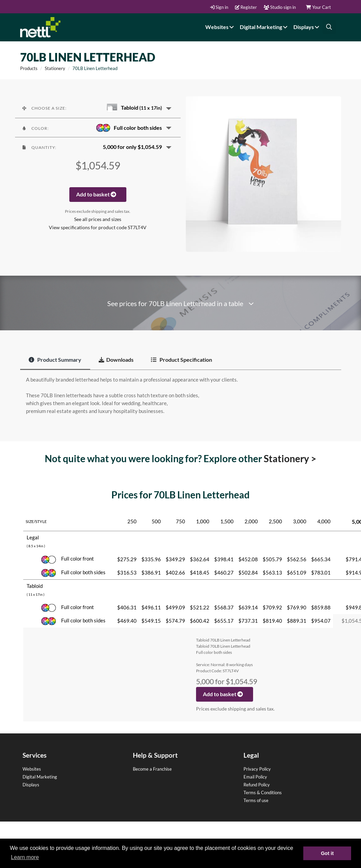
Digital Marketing (265, 27)
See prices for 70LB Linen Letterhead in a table (180, 304)
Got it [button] (327, 853)
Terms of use (256, 800)
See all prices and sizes (98, 219)
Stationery (55, 68)
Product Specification (182, 360)
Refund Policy (257, 785)
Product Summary (55, 360)
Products (29, 68)
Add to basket (98, 194)
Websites (220, 27)
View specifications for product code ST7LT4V (98, 228)
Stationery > (290, 458)
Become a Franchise (152, 769)
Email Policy (255, 777)
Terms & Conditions (263, 793)
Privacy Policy (257, 769)
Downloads (116, 360)
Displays (307, 27)
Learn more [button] (25, 857)
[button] (98, 108)
